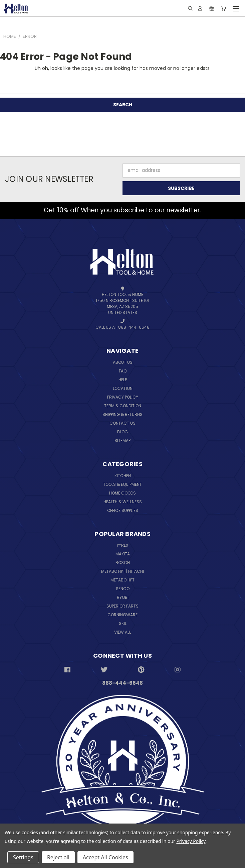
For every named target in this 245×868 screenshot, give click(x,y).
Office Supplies (123, 510)
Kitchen (123, 476)
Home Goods (122, 493)
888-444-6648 (122, 683)
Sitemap (122, 441)
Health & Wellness (123, 502)
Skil (123, 623)
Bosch (123, 563)
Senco (123, 589)
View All (122, 632)
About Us (123, 362)
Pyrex (122, 545)
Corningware (122, 615)
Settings (23, 857)
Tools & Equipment (122, 484)
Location (123, 388)
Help (123, 380)
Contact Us (122, 423)
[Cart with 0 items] (223, 8)
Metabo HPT (122, 580)
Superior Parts (122, 606)
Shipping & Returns (122, 414)
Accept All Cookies (105, 857)
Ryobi (123, 597)
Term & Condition (123, 406)
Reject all (58, 857)
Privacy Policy (123, 397)
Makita (123, 554)
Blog (122, 432)
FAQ (123, 371)
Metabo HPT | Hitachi (122, 571)
